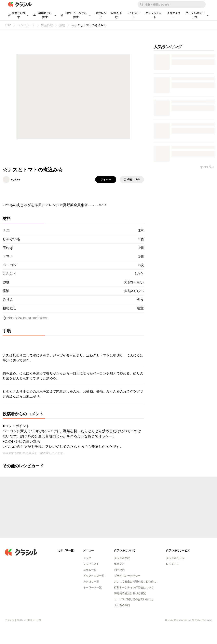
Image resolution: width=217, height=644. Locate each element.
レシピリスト (91, 564)
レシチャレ (173, 564)
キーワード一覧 (92, 587)
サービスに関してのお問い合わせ (134, 599)
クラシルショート (153, 15)
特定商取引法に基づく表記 (130, 593)
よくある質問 (122, 605)
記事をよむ (116, 15)
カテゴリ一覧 (91, 582)
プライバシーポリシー (127, 576)
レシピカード (133, 15)
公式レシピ (101, 15)
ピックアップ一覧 (94, 576)
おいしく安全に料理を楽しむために (135, 582)
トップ (87, 558)
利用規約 (119, 570)
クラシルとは (122, 558)
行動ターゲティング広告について (134, 587)
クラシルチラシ (175, 558)
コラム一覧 (90, 570)
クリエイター (174, 15)
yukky (16, 180)
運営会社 (119, 564)
